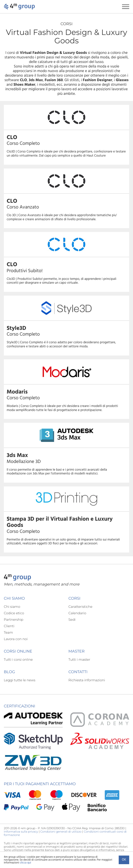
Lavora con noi (16, 639)
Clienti (9, 626)
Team (8, 632)
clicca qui (25, 863)
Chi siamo (12, 607)
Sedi (72, 620)
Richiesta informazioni (87, 680)
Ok (124, 860)
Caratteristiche (80, 607)
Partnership (14, 620)
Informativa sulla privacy (21, 832)
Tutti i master (79, 659)
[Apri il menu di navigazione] (128, 7)
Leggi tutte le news (20, 680)
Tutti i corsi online (18, 659)
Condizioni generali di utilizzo (61, 832)
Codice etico (14, 613)
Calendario (77, 613)
